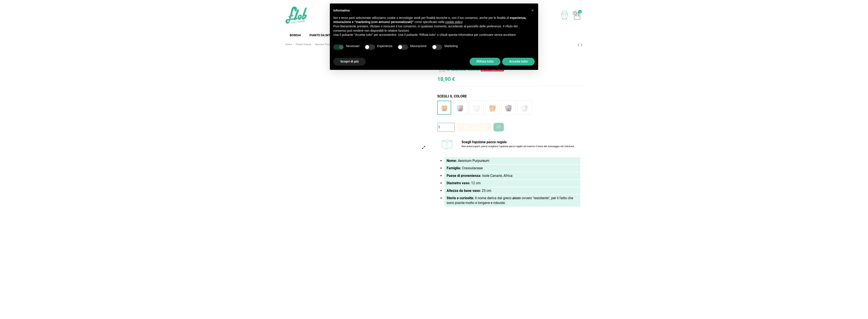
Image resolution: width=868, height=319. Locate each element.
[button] (533, 10)
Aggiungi (474, 127)
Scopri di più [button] (349, 61)
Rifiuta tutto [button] (485, 61)
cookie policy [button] (454, 22)
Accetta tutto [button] (518, 61)
